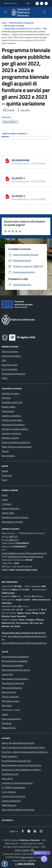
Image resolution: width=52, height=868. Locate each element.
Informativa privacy (11, 701)
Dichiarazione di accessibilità (15, 661)
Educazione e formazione (13, 424)
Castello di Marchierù (11, 801)
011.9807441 (12, 540)
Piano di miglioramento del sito (16, 670)
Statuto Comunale (10, 697)
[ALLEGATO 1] (7, 179)
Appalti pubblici (9, 407)
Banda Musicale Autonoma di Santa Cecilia (21, 765)
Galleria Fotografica (11, 508)
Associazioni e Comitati (12, 522)
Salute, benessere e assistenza (16, 442)
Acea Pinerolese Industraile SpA (16, 761)
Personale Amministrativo (14, 374)
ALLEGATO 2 (18, 196)
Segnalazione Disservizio (13, 683)
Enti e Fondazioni (10, 369)
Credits (5, 714)
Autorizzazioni (8, 411)
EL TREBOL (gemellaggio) (13, 787)
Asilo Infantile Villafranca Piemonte (18, 810)
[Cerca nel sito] (45, 12)
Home (4, 23)
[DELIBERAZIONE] (7, 161)
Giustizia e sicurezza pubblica (15, 429)
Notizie (5, 471)
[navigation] (6, 12)
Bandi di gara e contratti (14, 26)
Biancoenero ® (28, 857)
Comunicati (7, 475)
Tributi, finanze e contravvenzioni (17, 447)
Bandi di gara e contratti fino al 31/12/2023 (23, 29)
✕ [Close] (48, 853)
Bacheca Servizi (9, 692)
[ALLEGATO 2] (7, 196)
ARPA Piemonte (9, 805)
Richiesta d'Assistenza (12, 688)
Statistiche (7, 723)
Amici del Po (7, 779)
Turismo (5, 451)
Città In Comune (22, 850)
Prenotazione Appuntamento (15, 679)
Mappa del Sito (9, 728)
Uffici (4, 360)
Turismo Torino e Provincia (13, 796)
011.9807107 (12, 536)
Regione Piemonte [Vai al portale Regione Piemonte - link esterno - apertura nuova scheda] (10, 3)
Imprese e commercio (11, 433)
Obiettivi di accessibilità (12, 665)
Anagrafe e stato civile (12, 402)
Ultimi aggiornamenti (11, 719)
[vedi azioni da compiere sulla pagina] (23, 110)
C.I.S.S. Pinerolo (9, 792)
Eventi (5, 495)
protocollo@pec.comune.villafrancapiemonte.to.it (24, 553)
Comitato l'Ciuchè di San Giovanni (17, 783)
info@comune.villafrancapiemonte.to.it (26, 556)
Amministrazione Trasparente (21, 23)
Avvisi (4, 480)
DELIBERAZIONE (21, 160)
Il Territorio (6, 504)
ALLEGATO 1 (18, 178)
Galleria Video (8, 513)
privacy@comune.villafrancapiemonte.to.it (27, 636)
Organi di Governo (10, 351)
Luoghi (5, 500)
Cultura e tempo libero (12, 420)
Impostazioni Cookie (11, 710)
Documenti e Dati (10, 365)
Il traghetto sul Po (10, 774)
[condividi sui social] (8, 110)
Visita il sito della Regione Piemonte (18, 743)
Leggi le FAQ (7, 674)
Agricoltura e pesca (10, 393)
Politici (5, 378)
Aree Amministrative (11, 356)
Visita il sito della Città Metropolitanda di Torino (23, 747)
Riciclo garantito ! (10, 756)
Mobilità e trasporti (10, 438)
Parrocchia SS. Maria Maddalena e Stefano (21, 770)
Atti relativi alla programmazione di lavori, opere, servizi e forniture (24, 31)
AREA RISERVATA (24, 864)
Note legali (7, 705)
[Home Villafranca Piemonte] (25, 12)
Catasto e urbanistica (11, 416)
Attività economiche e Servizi (15, 517)
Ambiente (6, 398)
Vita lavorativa (8, 456)
